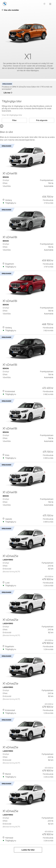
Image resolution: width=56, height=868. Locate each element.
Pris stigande (42, 120)
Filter (14, 120)
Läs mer (8, 93)
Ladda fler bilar (28, 850)
